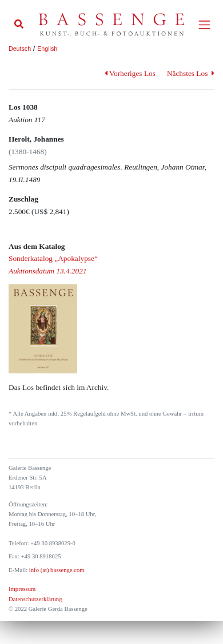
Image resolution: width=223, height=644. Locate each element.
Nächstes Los (191, 73)
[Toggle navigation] (204, 25)
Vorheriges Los (130, 73)
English (47, 49)
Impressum (22, 589)
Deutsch (20, 49)
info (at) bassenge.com (56, 570)
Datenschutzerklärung (35, 599)
